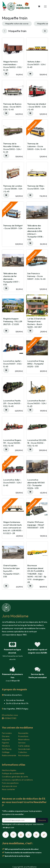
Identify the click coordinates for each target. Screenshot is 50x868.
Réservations (24, 739)
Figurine (5, 743)
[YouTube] (21, 835)
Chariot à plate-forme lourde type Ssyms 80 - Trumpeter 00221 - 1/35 (12, 571)
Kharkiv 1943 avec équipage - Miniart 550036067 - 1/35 (36, 525)
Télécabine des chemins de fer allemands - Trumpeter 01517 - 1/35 (11, 279)
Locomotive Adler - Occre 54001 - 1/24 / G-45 (12, 483)
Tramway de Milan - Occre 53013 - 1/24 (36, 187)
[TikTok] (44, 835)
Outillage (6, 752)
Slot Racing (7, 749)
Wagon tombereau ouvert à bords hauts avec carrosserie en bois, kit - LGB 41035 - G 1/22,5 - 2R (13, 528)
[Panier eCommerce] (39, 6)
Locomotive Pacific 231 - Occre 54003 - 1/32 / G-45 (12, 403)
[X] (29, 835)
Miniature (6, 746)
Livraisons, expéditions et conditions (17, 780)
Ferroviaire (7, 733)
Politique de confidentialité (13, 773)
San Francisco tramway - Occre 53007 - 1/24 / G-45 (36, 276)
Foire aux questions (10, 783)
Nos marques (24, 755)
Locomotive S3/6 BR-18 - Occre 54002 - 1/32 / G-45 (37, 443)
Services (22, 743)
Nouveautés (23, 733)
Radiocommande (9, 755)
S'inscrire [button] (42, 820)
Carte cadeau (24, 746)
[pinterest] (36, 835)
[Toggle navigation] (45, 6)
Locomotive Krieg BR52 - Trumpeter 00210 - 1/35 (36, 364)
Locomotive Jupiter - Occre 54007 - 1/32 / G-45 (13, 364)
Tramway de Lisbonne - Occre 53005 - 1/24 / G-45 (36, 146)
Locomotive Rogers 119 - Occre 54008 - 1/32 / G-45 (12, 443)
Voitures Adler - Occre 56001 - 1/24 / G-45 (37, 64)
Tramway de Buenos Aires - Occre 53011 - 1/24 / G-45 (13, 107)
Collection (23, 752)
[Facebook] (6, 835)
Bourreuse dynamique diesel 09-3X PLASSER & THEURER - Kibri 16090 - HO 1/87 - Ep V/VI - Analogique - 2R (37, 574)
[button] (6, 74)
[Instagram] (13, 835)
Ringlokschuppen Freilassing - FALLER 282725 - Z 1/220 (13, 321)
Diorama (6, 736)
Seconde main (24, 749)
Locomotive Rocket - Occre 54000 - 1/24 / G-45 (37, 403)
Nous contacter (9, 789)
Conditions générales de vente (15, 777)
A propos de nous (9, 786)
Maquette (6, 739)
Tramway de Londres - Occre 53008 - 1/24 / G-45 (13, 189)
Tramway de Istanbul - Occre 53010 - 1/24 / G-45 (37, 107)
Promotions (23, 736)
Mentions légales (9, 770)
